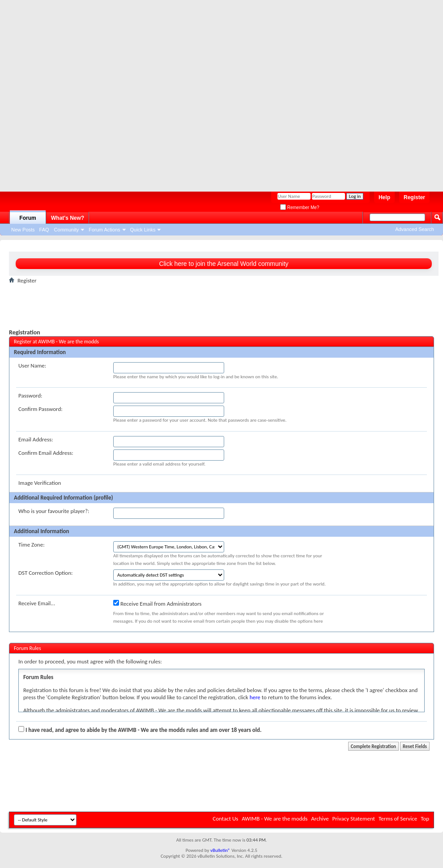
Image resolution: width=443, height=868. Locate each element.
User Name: (32, 366)
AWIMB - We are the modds (275, 819)
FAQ (44, 230)
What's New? (68, 218)
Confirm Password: (40, 409)
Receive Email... (37, 603)
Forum (28, 218)
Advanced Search (415, 229)
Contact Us (225, 819)
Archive (320, 819)
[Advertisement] (92, 92)
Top (425, 819)
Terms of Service (398, 819)
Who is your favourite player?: (54, 511)
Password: (30, 396)
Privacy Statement (354, 819)
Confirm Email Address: (46, 453)
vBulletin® (220, 850)
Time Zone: (32, 545)
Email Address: (36, 439)
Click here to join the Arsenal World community (224, 264)
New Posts (23, 230)
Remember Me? (300, 207)
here (255, 697)
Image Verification (40, 483)
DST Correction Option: (45, 573)
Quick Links (143, 230)
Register (414, 197)
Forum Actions (104, 230)
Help (384, 197)
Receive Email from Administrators (157, 603)
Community (67, 230)
